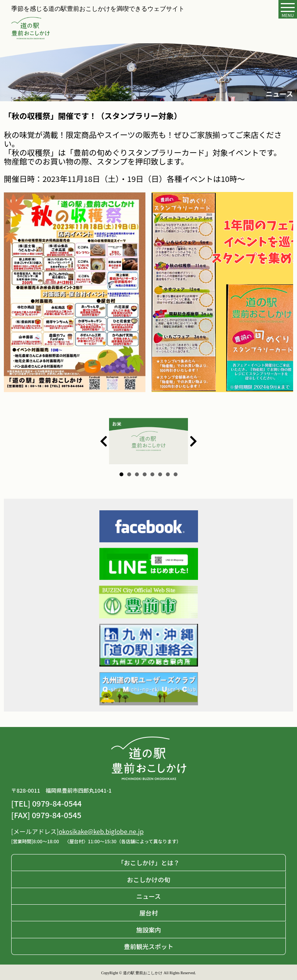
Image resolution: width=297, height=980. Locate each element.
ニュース (148, 896)
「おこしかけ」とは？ (148, 863)
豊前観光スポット (148, 946)
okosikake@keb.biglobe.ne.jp (101, 831)
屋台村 (148, 913)
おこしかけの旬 (148, 880)
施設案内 (148, 930)
